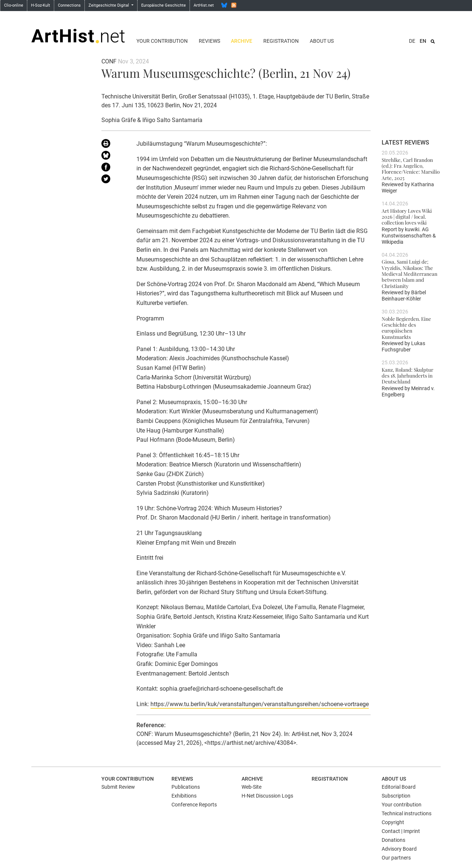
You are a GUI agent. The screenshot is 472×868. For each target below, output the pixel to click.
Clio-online (14, 5)
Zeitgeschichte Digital (109, 5)
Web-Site (251, 787)
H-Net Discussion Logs (267, 796)
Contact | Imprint (401, 831)
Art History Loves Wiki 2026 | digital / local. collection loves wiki (407, 217)
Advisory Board (399, 849)
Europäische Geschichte (164, 5)
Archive (242, 41)
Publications (186, 787)
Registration (281, 41)
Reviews (209, 41)
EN (423, 41)
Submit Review (118, 787)
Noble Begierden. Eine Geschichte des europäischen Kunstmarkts (406, 328)
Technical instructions (407, 813)
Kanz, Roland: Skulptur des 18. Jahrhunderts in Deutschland (407, 376)
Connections (69, 5)
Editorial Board (399, 787)
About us (322, 41)
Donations (393, 840)
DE (412, 41)
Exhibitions (184, 796)
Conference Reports (194, 805)
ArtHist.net (204, 5)
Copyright (393, 822)
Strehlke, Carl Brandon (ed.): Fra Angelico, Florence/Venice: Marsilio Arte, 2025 (411, 169)
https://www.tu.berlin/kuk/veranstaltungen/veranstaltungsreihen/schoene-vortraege (260, 704)
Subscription (396, 796)
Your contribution (162, 41)
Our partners (396, 858)
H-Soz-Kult (41, 5)
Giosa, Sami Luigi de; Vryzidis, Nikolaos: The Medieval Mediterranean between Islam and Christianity (409, 273)
